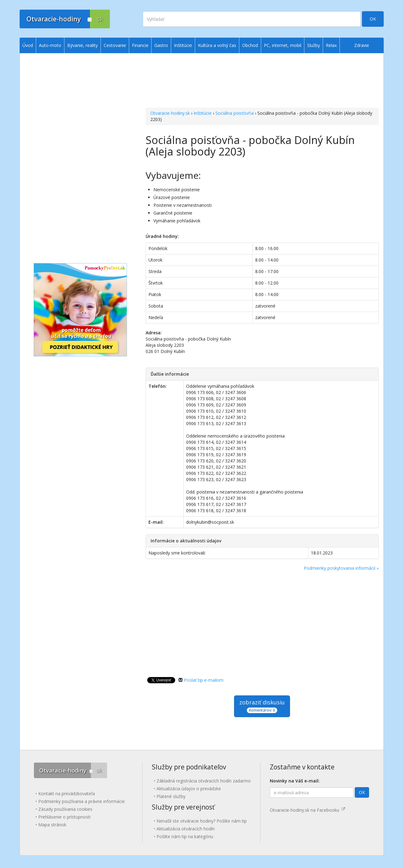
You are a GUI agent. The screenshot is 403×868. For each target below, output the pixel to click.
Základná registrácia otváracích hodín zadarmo (204, 781)
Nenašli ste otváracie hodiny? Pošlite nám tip (202, 821)
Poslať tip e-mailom (204, 680)
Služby (314, 45)
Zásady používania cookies (65, 809)
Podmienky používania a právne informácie (82, 801)
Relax (331, 45)
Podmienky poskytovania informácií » (341, 568)
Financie (140, 45)
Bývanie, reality (82, 45)
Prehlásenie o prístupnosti (64, 817)
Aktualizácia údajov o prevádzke (189, 789)
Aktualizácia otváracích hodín (186, 829)
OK (373, 19)
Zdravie (362, 45)
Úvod (28, 45)
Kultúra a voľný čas (217, 45)
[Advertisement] (262, 81)
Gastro (161, 45)
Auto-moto (50, 45)
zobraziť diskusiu (262, 706)
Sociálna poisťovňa (234, 113)
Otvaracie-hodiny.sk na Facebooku (307, 810)
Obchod (250, 45)
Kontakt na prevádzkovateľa (67, 794)
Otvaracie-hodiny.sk (170, 113)
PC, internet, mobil (283, 45)
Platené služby (171, 796)
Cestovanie (115, 45)
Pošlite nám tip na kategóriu (185, 836)
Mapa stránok (52, 825)
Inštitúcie (203, 113)
